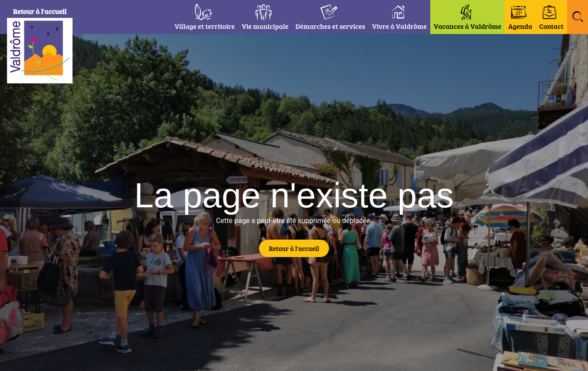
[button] (578, 17)
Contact (551, 26)
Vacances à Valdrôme (468, 26)
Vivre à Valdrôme (399, 26)
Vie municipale (265, 26)
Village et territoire (205, 26)
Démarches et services (330, 26)
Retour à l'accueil (40, 11)
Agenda (520, 26)
